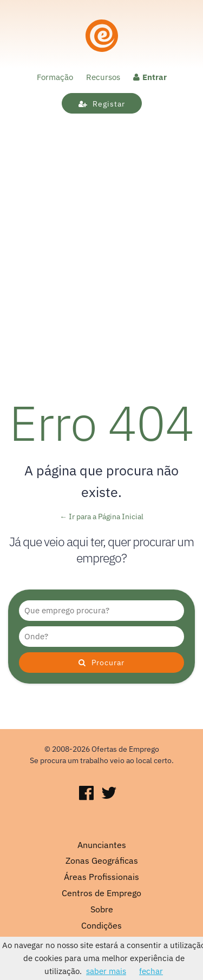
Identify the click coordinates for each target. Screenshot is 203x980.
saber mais (106, 971)
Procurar (101, 663)
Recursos (103, 77)
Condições (101, 925)
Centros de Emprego (101, 893)
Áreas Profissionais (101, 877)
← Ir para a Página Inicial (101, 517)
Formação (55, 77)
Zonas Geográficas (102, 860)
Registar (102, 104)
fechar (151, 971)
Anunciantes (102, 845)
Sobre (102, 909)
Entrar (150, 77)
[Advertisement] (101, 274)
